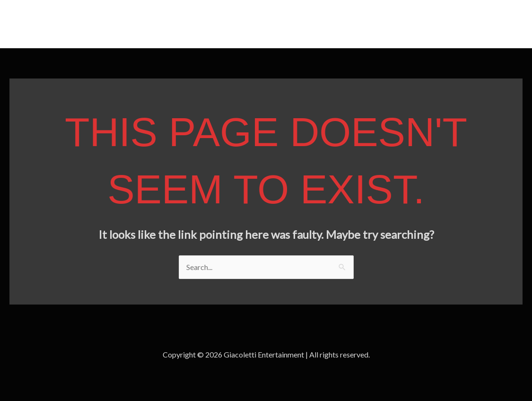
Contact (500, 24)
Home (459, 24)
